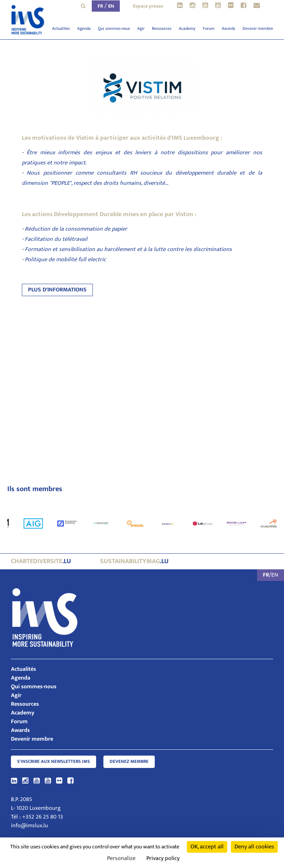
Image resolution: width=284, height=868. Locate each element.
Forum (209, 28)
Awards (228, 28)
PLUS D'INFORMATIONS (57, 290)
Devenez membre (129, 762)
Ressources (162, 28)
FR (100, 6)
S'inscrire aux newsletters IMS (54, 762)
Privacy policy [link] (163, 858)
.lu (41, 561)
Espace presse (148, 6)
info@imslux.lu (29, 826)
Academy (187, 28)
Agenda (84, 28)
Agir (141, 28)
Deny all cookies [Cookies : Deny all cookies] (254, 847)
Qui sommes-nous (114, 28)
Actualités (61, 28)
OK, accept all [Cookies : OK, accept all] (207, 847)
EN (111, 6)
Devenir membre (258, 28)
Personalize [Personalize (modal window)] (121, 858)
